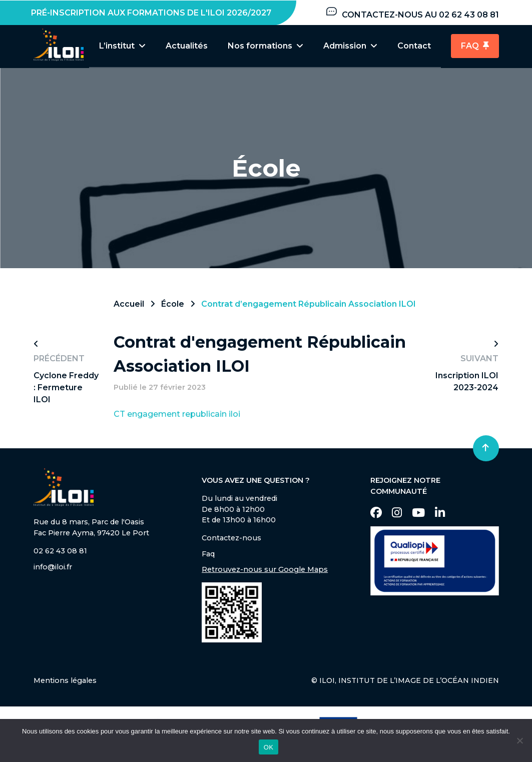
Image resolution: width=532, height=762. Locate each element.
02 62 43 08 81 (60, 551)
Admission (350, 46)
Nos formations (265, 46)
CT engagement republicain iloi (177, 415)
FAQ (475, 46)
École (173, 304)
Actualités (187, 46)
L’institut (122, 46)
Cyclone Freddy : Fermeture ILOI (66, 388)
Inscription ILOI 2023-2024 (467, 382)
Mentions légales (65, 681)
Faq (208, 554)
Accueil (129, 304)
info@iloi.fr (53, 567)
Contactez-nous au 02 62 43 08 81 (412, 12)
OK (269, 747)
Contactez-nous (231, 538)
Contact (414, 46)
